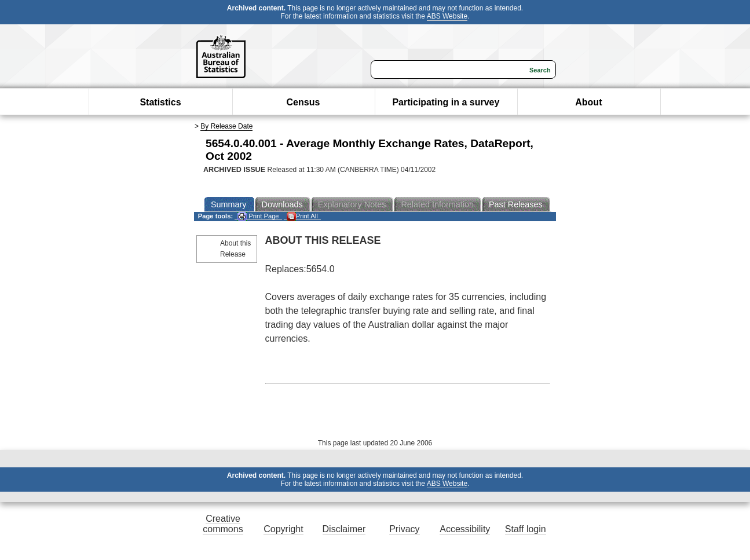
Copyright (283, 529)
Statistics (160, 102)
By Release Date (226, 126)
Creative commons (223, 524)
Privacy (404, 529)
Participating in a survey (446, 102)
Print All (302, 216)
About (588, 102)
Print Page (258, 216)
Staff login (526, 529)
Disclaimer (344, 529)
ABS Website (447, 16)
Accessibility (465, 529)
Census (303, 102)
